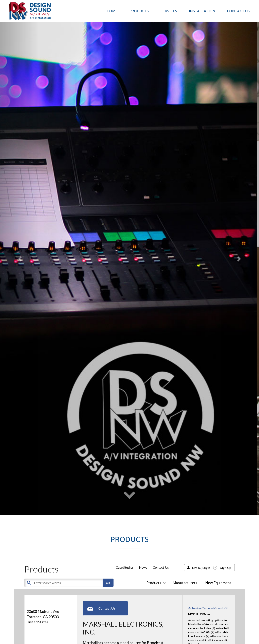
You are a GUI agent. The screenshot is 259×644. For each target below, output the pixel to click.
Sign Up (226, 568)
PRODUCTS (139, 11)
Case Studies (125, 567)
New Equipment (218, 583)
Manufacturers (185, 583)
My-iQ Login (201, 568)
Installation (202, 11)
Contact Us (238, 11)
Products (156, 583)
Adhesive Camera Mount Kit (208, 608)
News (143, 567)
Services (169, 11)
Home (112, 11)
